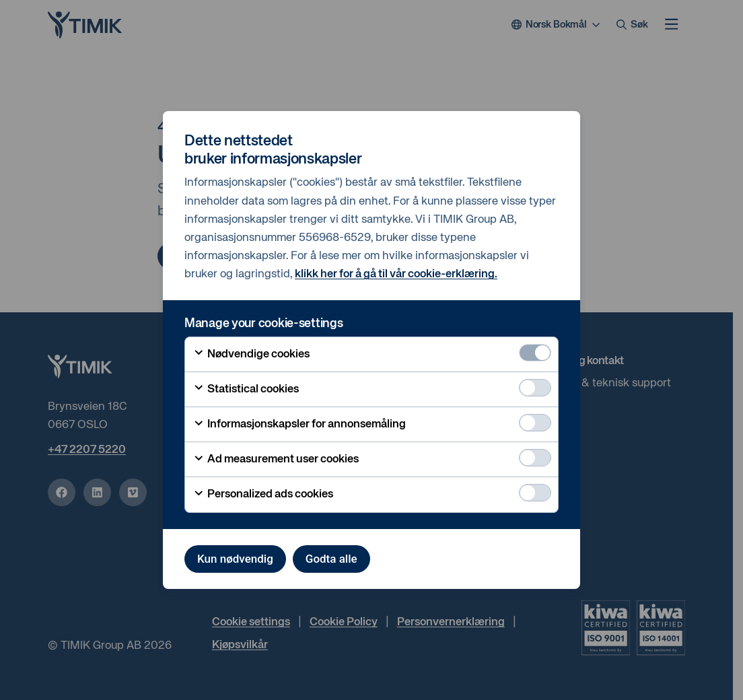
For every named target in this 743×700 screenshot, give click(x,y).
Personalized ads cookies (263, 495)
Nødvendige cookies (251, 354)
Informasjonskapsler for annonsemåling (299, 425)
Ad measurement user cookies (276, 460)
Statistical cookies (246, 389)
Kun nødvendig (235, 559)
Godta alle (331, 559)
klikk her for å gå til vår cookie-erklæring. (396, 274)
